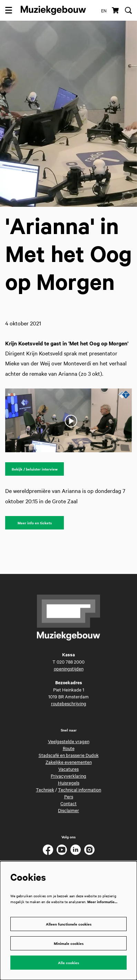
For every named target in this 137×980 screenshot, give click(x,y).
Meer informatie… (102, 902)
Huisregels (69, 782)
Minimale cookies (69, 943)
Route (69, 748)
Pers (69, 796)
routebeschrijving (69, 703)
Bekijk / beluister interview (35, 469)
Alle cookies (68, 963)
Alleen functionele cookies (69, 924)
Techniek (45, 789)
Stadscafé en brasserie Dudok (69, 755)
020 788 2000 (71, 661)
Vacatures (68, 769)
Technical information (80, 789)
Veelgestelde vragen (69, 741)
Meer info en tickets (35, 523)
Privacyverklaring (68, 776)
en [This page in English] (104, 10)
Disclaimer (68, 810)
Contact (68, 803)
